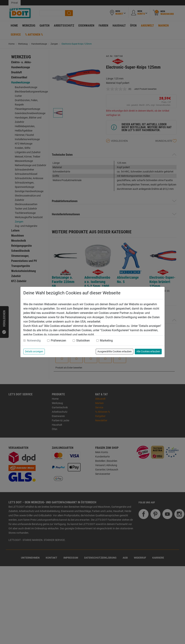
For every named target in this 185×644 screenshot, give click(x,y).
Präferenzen (58, 341)
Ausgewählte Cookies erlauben (115, 351)
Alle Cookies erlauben (148, 351)
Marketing (106, 341)
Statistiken (83, 341)
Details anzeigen (34, 351)
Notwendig (34, 341)
